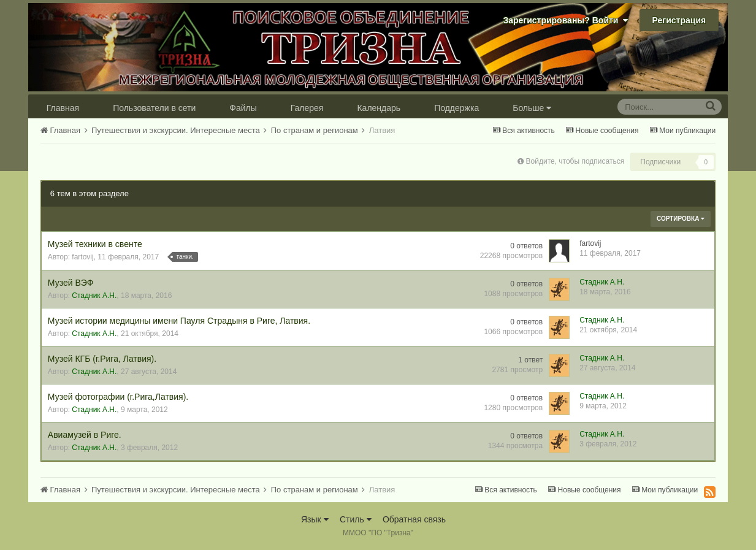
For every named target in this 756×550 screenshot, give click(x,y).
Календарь (379, 108)
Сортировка (681, 219)
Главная (63, 108)
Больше (532, 108)
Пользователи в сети (154, 108)
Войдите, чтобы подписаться (575, 161)
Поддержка (456, 108)
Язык (315, 519)
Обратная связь (414, 519)
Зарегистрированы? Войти (565, 20)
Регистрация (679, 20)
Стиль (356, 519)
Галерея (307, 108)
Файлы (243, 108)
